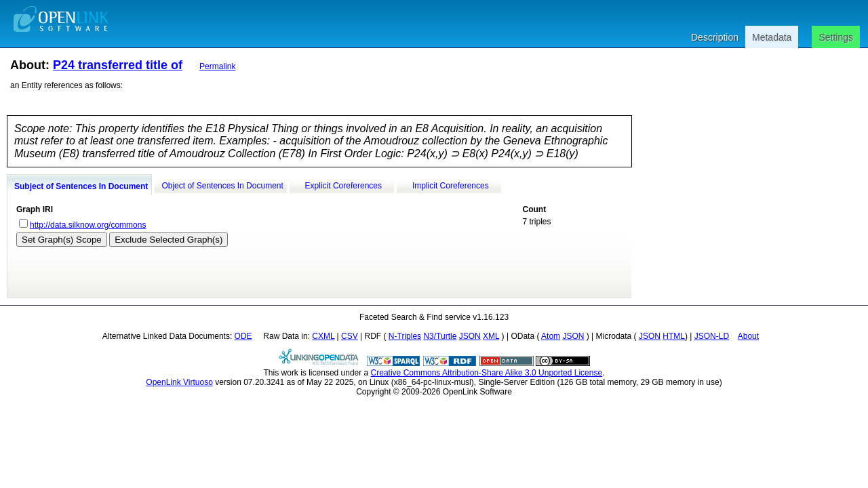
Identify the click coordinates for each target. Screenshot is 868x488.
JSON (470, 336)
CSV (350, 336)
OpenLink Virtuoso (179, 382)
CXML (323, 336)
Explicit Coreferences (343, 186)
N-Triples (405, 336)
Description (715, 37)
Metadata (772, 37)
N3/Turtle (440, 336)
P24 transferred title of (118, 65)
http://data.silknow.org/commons (88, 225)
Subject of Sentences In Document (81, 186)
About (748, 336)
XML (491, 336)
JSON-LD (712, 336)
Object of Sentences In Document (222, 186)
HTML (674, 336)
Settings (836, 37)
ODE (243, 336)
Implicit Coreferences (451, 186)
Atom (551, 336)
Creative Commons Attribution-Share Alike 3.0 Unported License (487, 373)
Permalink (217, 66)
